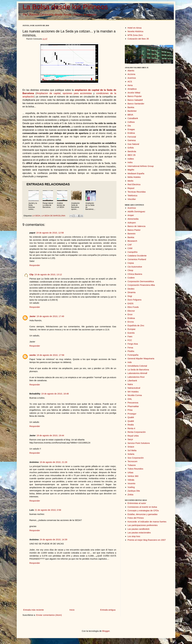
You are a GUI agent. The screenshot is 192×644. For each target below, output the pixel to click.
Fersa (130, 348)
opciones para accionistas (77, 93)
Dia (129, 126)
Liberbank (132, 381)
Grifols (131, 148)
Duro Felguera (134, 300)
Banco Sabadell (135, 100)
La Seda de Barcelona (138, 370)
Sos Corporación (136, 458)
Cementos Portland (137, 259)
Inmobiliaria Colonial (137, 366)
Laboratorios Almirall (137, 373)
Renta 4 (131, 428)
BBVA (130, 115)
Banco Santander (136, 104)
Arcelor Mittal (134, 93)
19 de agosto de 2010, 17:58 (50, 355)
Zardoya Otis (134, 491)
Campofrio (133, 252)
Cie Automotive (135, 267)
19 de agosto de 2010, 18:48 (55, 394)
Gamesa (132, 140)
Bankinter (132, 111)
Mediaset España (136, 173)
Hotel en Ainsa (135, 28)
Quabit (131, 417)
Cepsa (131, 263)
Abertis (131, 71)
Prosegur (132, 414)
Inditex (131, 159)
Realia (131, 425)
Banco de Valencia (137, 226)
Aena (130, 85)
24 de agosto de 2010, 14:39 (53, 539)
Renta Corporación (137, 432)
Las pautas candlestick (139, 529)
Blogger (106, 631)
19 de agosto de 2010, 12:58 (50, 233)
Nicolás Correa (135, 395)
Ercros (131, 322)
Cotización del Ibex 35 (138, 39)
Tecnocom (132, 461)
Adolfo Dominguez (136, 211)
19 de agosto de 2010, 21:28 (53, 462)
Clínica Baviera (135, 274)
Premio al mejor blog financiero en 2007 (147, 540)
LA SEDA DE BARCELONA (53, 216)
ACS (130, 81)
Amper (131, 215)
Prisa (130, 410)
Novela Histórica (135, 31)
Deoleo (131, 289)
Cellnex (131, 122)
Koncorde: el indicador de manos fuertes (147, 522)
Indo (130, 362)
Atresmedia (133, 219)
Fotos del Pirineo (136, 518)
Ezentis (131, 333)
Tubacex (132, 465)
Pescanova (133, 403)
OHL (130, 399)
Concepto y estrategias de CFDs (143, 510)
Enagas (131, 129)
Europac (132, 329)
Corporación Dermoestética (141, 281)
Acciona (131, 74)
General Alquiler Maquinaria (141, 358)
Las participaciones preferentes (143, 525)
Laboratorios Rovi (136, 377)
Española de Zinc (136, 325)
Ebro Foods (133, 307)
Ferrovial (132, 137)
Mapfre (131, 170)
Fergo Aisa (133, 344)
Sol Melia (132, 450)
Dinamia (132, 292)
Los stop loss (134, 536)
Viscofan (132, 199)
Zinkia (130, 494)
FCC (130, 340)
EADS (131, 303)
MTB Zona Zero (135, 35)
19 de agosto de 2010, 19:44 (50, 435)
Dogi (130, 296)
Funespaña (133, 355)
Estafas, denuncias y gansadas (143, 514)
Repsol (131, 188)
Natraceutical (134, 388)
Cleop (130, 270)
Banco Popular (135, 96)
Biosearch (132, 241)
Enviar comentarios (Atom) (49, 615)
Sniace (131, 447)
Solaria (131, 454)
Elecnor (131, 311)
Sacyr (130, 439)
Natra (130, 384)
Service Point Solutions (139, 443)
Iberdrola (132, 151)
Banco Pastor (134, 230)
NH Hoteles (133, 392)
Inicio (72, 610)
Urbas (130, 472)
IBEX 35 (132, 155)
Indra (130, 162)
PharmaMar (133, 406)
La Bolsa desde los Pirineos (65, 7)
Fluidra (131, 351)
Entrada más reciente (34, 610)
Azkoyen (132, 223)
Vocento (131, 483)
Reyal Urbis (133, 436)
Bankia (131, 107)
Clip (31, 274)
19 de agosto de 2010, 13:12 (48, 274)
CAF (130, 245)
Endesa (131, 133)
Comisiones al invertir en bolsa (142, 507)
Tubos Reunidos (135, 469)
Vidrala (131, 480)
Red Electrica (134, 184)
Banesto (132, 234)
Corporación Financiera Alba (141, 285)
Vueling (131, 487)
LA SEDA (36, 216)
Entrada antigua (108, 610)
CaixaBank (133, 118)
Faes (130, 336)
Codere (131, 278)
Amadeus (132, 89)
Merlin (131, 181)
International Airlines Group (141, 166)
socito (33, 355)
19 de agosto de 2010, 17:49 (50, 316)
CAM (130, 248)
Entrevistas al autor (137, 503)
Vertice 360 (133, 476)
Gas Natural (133, 144)
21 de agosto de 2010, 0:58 (48, 510)
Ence (130, 314)
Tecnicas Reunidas (137, 192)
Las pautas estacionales (139, 533)
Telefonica (132, 195)
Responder (35, 265)
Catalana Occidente (137, 256)
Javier (33, 316)
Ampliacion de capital (48, 93)
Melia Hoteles (134, 177)
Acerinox (132, 78)
